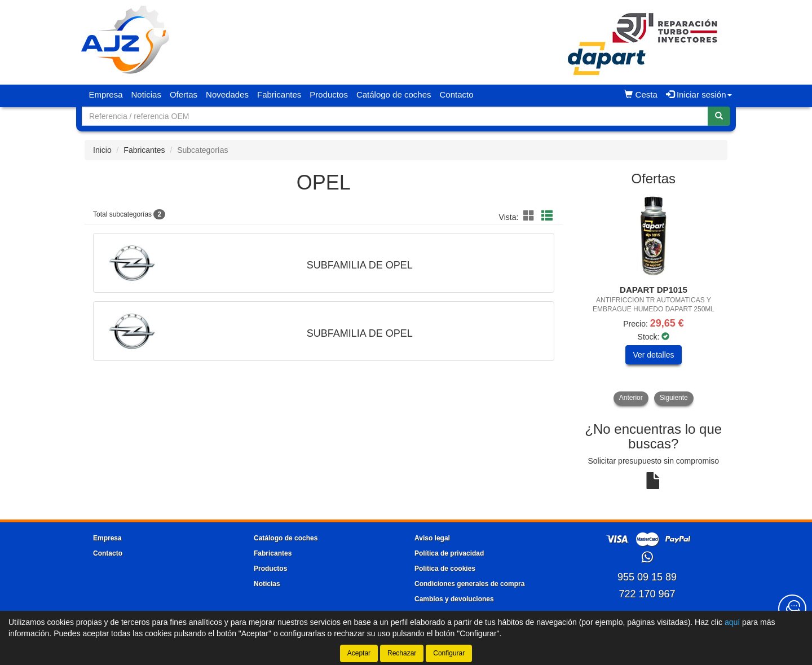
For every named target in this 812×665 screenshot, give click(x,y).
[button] (531, 216)
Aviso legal (432, 538)
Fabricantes (279, 94)
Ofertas (184, 94)
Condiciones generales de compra (469, 584)
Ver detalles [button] (653, 355)
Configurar (449, 653)
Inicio (102, 150)
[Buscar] (719, 116)
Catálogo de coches (394, 94)
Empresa (106, 94)
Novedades (227, 94)
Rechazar (402, 653)
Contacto (456, 94)
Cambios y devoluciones (454, 599)
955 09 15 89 (647, 577)
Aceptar (359, 653)
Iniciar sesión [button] (699, 94)
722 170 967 (647, 594)
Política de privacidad (449, 553)
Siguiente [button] (674, 398)
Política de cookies (445, 569)
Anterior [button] (631, 398)
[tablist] (654, 300)
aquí (732, 622)
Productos (329, 94)
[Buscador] (395, 116)
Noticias (146, 94)
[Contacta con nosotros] (792, 609)
